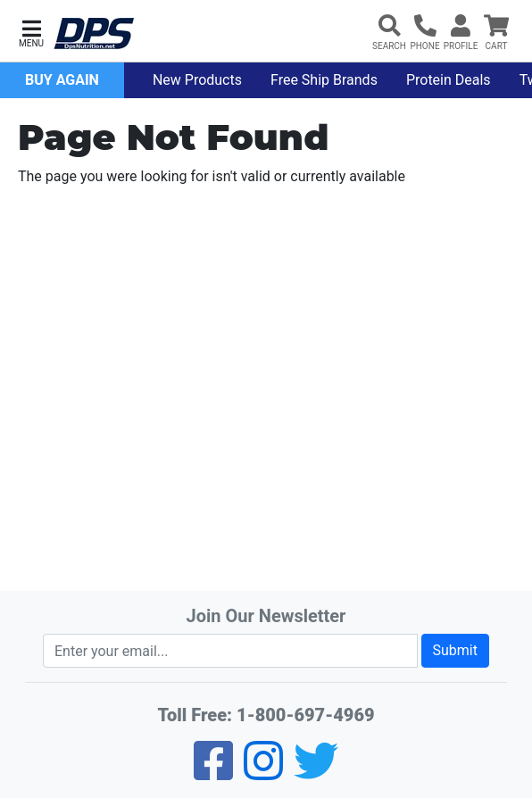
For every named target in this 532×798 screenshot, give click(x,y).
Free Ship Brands (324, 80)
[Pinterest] (263, 773)
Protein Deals (449, 80)
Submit (455, 650)
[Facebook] (213, 773)
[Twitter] (316, 773)
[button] (31, 32)
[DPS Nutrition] (94, 34)
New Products (197, 80)
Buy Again (62, 80)
